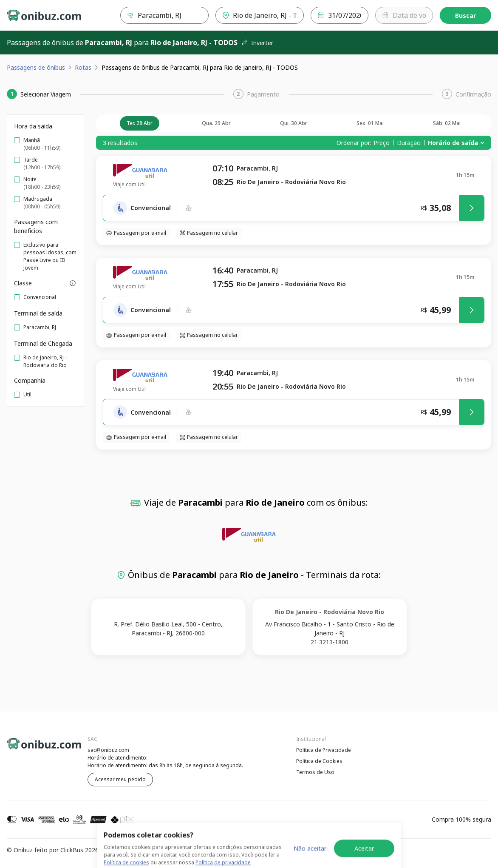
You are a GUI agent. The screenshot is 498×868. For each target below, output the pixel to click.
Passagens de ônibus (36, 67)
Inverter (257, 43)
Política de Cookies (319, 761)
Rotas (83, 67)
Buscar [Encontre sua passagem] (465, 16)
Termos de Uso (315, 772)
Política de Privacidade (324, 750)
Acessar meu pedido (120, 779)
